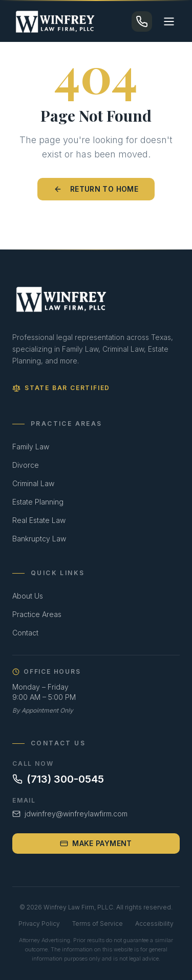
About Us (28, 596)
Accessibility (154, 924)
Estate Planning (38, 502)
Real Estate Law (39, 520)
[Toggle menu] (169, 21)
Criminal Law (33, 483)
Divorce (26, 465)
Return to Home (96, 189)
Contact (25, 633)
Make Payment (96, 843)
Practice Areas (37, 614)
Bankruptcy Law (39, 539)
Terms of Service (98, 924)
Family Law (31, 447)
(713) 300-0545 (58, 779)
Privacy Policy (39, 924)
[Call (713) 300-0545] (142, 21)
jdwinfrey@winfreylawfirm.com (70, 814)
